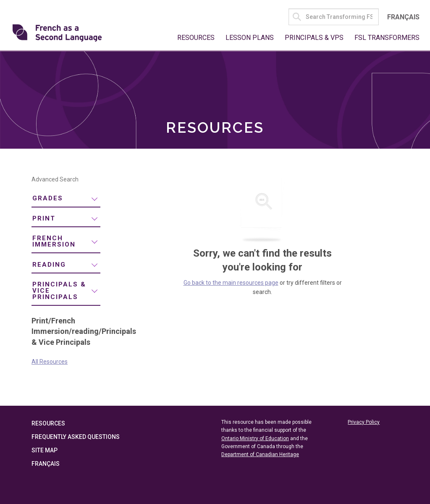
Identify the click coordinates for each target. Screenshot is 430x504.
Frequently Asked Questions (76, 437)
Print (44, 218)
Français (403, 17)
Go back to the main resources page (231, 283)
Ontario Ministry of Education (255, 438)
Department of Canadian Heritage (260, 454)
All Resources (50, 362)
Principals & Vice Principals (59, 291)
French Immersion (54, 241)
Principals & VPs (314, 38)
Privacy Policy (364, 422)
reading (49, 265)
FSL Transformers (387, 38)
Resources (196, 38)
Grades (48, 198)
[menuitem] (66, 199)
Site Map (45, 450)
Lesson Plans (250, 38)
